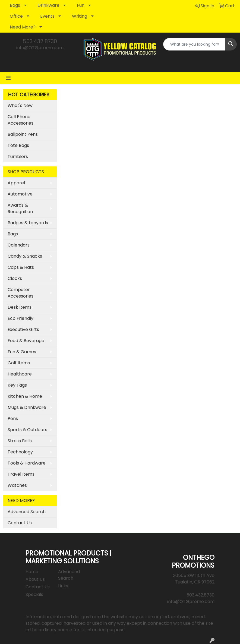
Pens (13, 419)
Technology (20, 452)
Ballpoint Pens (23, 134)
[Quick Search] (194, 44)
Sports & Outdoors (27, 430)
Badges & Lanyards (28, 223)
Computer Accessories (20, 293)
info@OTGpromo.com (40, 48)
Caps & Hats (21, 267)
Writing (80, 16)
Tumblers (18, 157)
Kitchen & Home (25, 396)
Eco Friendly (20, 318)
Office (16, 16)
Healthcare (20, 374)
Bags (15, 5)
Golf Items (19, 363)
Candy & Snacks (25, 256)
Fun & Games (22, 352)
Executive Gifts (23, 329)
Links (63, 586)
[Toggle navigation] (8, 78)
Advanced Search (27, 512)
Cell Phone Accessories (20, 120)
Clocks (15, 278)
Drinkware (48, 5)
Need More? (23, 27)
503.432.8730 (40, 41)
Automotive (20, 194)
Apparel (16, 183)
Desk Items (20, 307)
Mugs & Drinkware (27, 407)
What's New (20, 105)
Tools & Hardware (27, 463)
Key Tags (17, 385)
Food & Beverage (26, 341)
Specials (34, 594)
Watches (17, 485)
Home (32, 572)
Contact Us (20, 523)
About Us (35, 579)
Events (47, 16)
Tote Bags (18, 145)
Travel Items (21, 474)
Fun (81, 5)
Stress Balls (20, 441)
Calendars (19, 245)
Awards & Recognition (20, 208)
